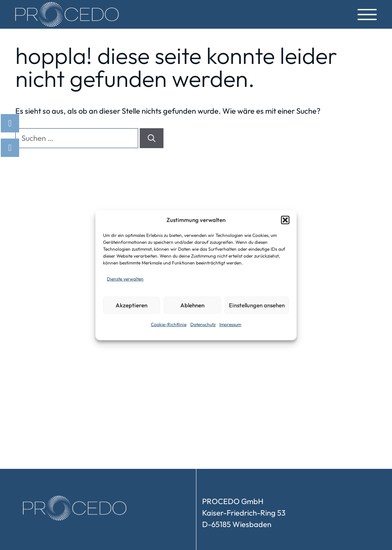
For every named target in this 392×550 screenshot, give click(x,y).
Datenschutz (203, 324)
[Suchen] (152, 138)
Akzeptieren (131, 305)
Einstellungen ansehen (257, 305)
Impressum (230, 324)
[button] (285, 220)
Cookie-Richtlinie (169, 324)
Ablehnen (192, 305)
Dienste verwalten (125, 279)
